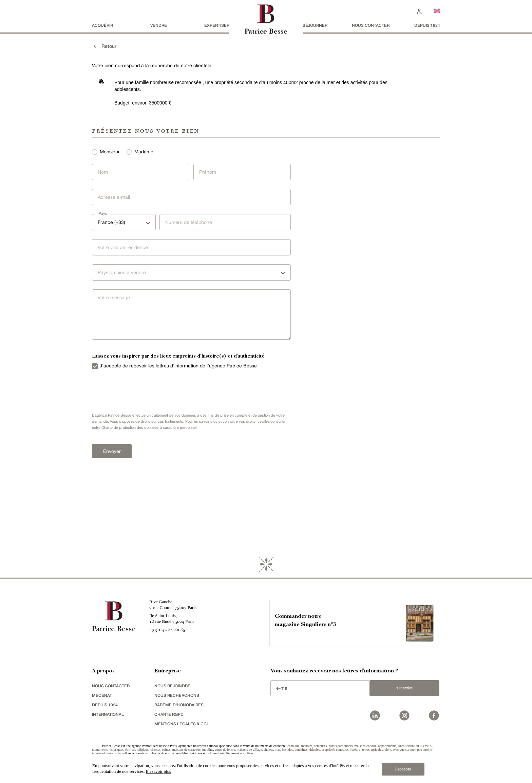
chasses (155, 750)
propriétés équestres (335, 750)
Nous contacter (371, 25)
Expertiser (217, 25)
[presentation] (139, 389)
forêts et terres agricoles (367, 750)
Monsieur (110, 152)
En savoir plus (158, 771)
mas (278, 750)
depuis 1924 (427, 25)
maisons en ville (366, 746)
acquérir (102, 25)
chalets (268, 750)
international (108, 714)
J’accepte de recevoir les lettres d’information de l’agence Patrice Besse (178, 366)
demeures (320, 746)
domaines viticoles (307, 750)
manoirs (307, 746)
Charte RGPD (169, 714)
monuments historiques (108, 750)
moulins (208, 750)
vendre (159, 25)
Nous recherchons (177, 695)
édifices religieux (137, 750)
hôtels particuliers (340, 746)
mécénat (102, 695)
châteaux (293, 746)
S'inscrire (404, 688)
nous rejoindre (172, 686)
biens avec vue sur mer (400, 750)
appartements (387, 746)
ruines (166, 750)
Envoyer (112, 451)
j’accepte (403, 769)
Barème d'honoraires (179, 705)
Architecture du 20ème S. (415, 746)
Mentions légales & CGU (182, 724)
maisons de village (249, 750)
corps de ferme (225, 750)
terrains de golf (117, 753)
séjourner (315, 25)
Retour (104, 46)
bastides (287, 750)
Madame (144, 152)
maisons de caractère (186, 750)
